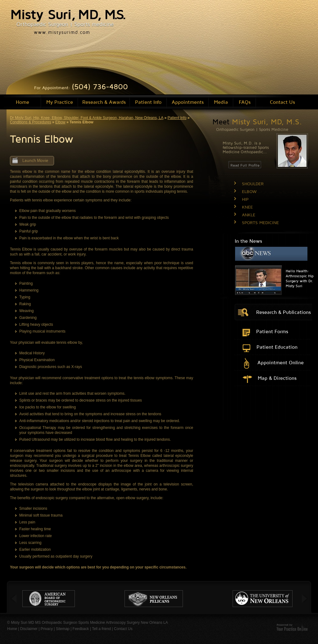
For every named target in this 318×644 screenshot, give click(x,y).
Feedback (81, 629)
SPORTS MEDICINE (260, 222)
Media (221, 102)
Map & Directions (277, 378)
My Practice (60, 102)
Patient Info (148, 102)
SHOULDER (253, 184)
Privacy (47, 629)
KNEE (247, 207)
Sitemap (63, 629)
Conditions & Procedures (31, 122)
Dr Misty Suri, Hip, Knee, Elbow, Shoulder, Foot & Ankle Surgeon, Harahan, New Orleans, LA (87, 118)
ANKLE (249, 215)
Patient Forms (272, 331)
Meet (257, 122)
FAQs (245, 102)
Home (23, 102)
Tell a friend (101, 629)
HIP (245, 199)
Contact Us (282, 102)
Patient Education (277, 347)
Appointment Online (281, 362)
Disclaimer (29, 629)
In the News (248, 241)
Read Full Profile (245, 165)
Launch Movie (35, 161)
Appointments (188, 102)
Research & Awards (104, 102)
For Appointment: (81, 87)
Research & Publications (284, 312)
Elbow (60, 122)
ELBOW (249, 191)
